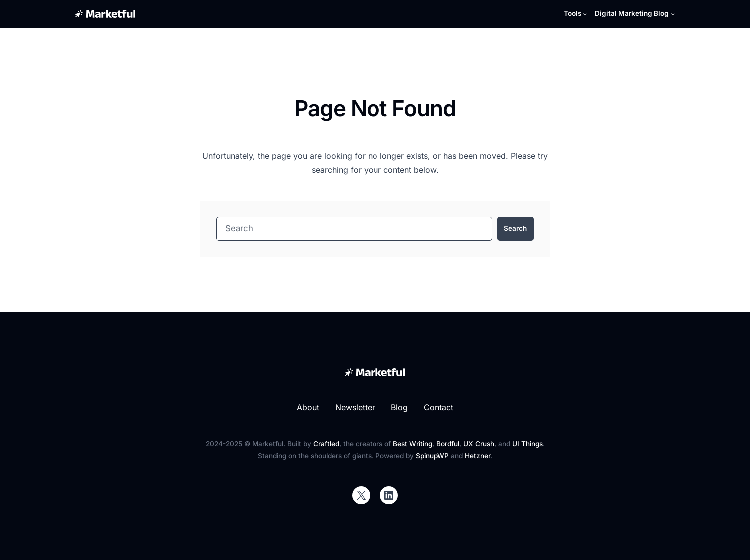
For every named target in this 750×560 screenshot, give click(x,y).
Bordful (448, 444)
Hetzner (478, 456)
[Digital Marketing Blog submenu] (635, 14)
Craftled (326, 444)
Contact (439, 407)
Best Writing (413, 444)
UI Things (528, 444)
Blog (399, 407)
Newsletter (355, 407)
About (308, 407)
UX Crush (479, 444)
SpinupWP (432, 456)
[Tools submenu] (575, 14)
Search (515, 228)
